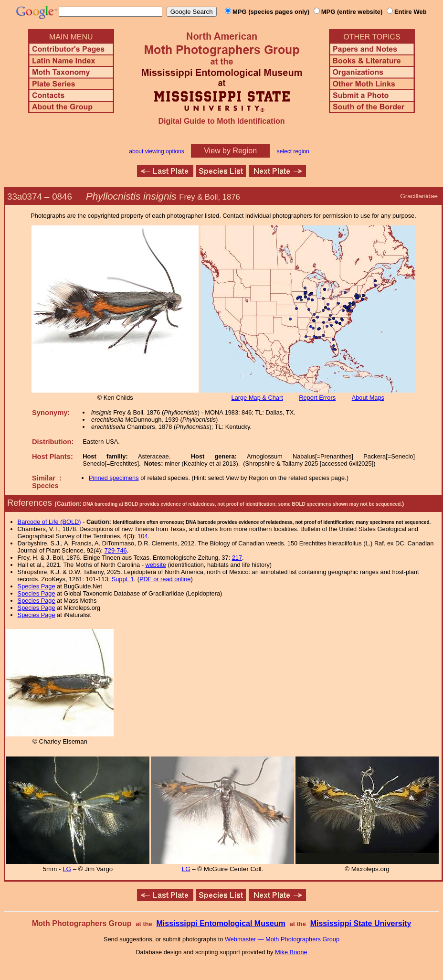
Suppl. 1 (123, 579)
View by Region (230, 151)
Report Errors (317, 398)
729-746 (116, 550)
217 (237, 558)
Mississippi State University (361, 923)
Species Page (37, 586)
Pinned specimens (114, 478)
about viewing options (156, 151)
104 (142, 536)
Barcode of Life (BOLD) (49, 522)
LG (67, 869)
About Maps (368, 398)
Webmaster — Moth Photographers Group (282, 939)
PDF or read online (165, 579)
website (156, 565)
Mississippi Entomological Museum (221, 923)
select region (293, 151)
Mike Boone (291, 952)
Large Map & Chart (257, 398)
